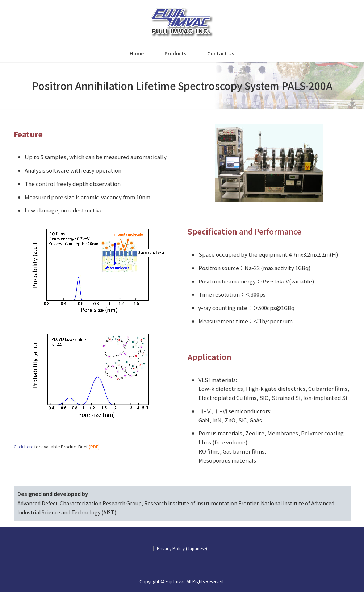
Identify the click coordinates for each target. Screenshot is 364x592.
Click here (24, 447)
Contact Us (221, 53)
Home (137, 53)
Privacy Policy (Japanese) (182, 548)
